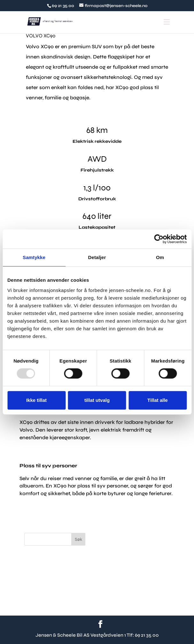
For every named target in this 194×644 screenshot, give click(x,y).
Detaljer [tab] (97, 257)
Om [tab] (160, 257)
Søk (78, 539)
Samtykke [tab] (34, 257)
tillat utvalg (97, 400)
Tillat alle (158, 400)
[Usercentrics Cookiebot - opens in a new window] (159, 239)
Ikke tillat (36, 400)
